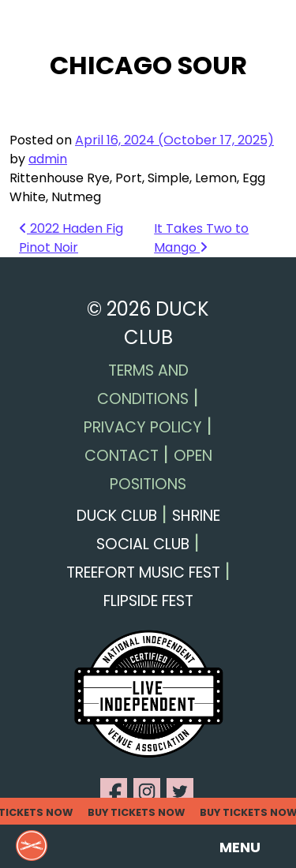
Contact (122, 456)
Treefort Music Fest (143, 572)
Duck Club (117, 516)
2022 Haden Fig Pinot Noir (71, 238)
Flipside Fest (148, 601)
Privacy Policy (143, 427)
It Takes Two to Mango (201, 238)
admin (48, 159)
